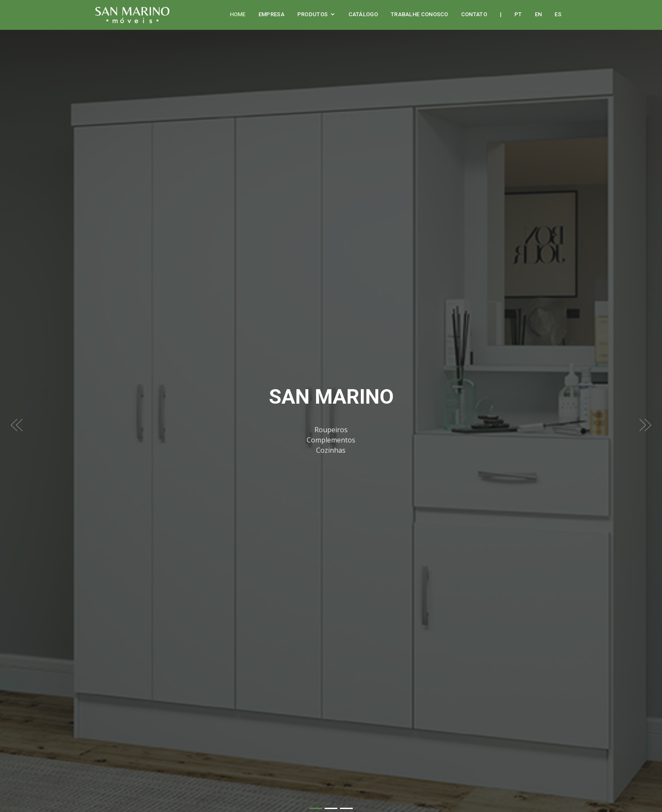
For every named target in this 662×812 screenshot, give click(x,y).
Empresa (271, 14)
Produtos (312, 14)
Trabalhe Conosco (420, 14)
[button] (17, 417)
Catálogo (363, 14)
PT (518, 14)
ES (558, 14)
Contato (474, 14)
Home (238, 14)
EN (539, 14)
